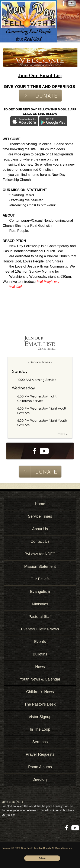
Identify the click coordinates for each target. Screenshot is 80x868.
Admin (42, 858)
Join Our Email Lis (39, 75)
